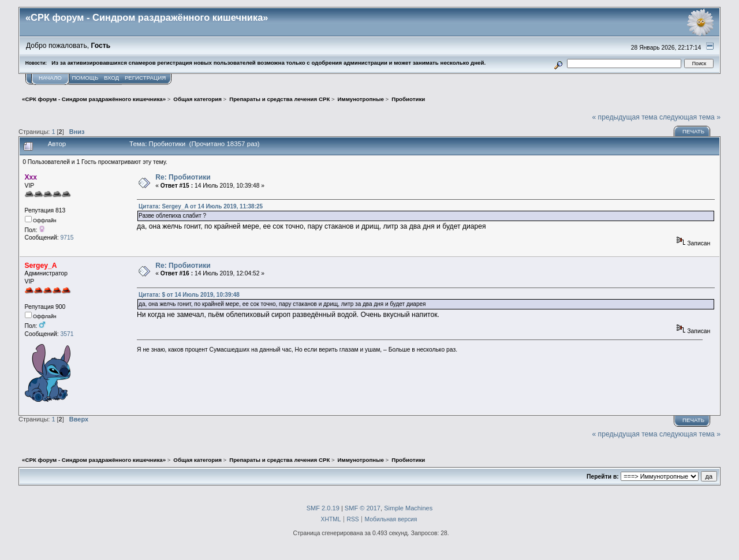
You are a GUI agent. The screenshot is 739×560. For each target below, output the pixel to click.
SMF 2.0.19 (323, 508)
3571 (67, 334)
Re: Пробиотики (183, 177)
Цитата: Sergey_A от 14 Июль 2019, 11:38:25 (201, 206)
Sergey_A (41, 266)
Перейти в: (603, 477)
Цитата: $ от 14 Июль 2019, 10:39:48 (189, 295)
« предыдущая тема (624, 117)
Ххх (31, 177)
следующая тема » (690, 117)
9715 (67, 238)
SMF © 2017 (363, 508)
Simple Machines (408, 508)
